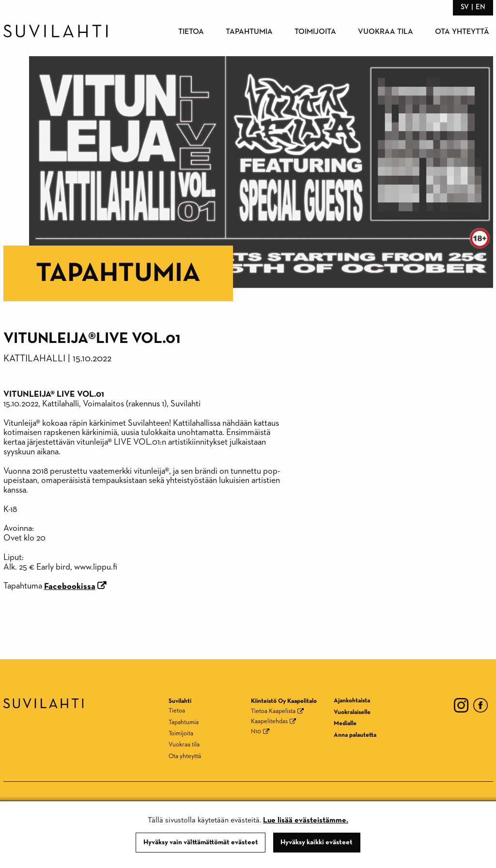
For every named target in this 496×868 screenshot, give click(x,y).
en (480, 7)
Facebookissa (70, 587)
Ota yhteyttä (462, 32)
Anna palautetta (355, 735)
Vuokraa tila (386, 32)
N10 (256, 732)
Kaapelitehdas (269, 721)
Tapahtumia (249, 32)
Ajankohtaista (352, 701)
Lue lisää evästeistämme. (306, 821)
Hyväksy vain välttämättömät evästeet (201, 842)
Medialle (345, 723)
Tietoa (191, 32)
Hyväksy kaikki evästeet (317, 842)
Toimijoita (315, 32)
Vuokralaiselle (352, 712)
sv (465, 7)
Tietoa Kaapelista (273, 711)
